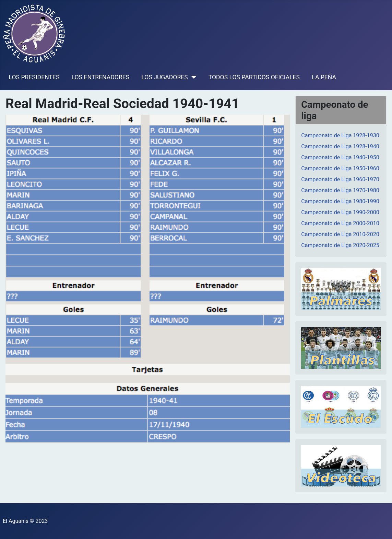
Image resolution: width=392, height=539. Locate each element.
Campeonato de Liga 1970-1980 (340, 190)
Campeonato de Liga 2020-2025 (340, 245)
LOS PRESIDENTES (34, 77)
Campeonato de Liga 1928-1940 (340, 146)
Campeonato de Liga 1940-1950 (340, 157)
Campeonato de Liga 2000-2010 (340, 223)
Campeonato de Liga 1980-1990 (340, 201)
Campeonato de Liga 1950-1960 (340, 168)
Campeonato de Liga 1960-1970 (340, 179)
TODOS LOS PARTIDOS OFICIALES (254, 77)
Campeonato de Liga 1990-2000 (340, 212)
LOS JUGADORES (164, 77)
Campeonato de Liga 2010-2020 (340, 234)
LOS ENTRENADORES (101, 77)
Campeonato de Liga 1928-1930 (340, 135)
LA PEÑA (324, 77)
